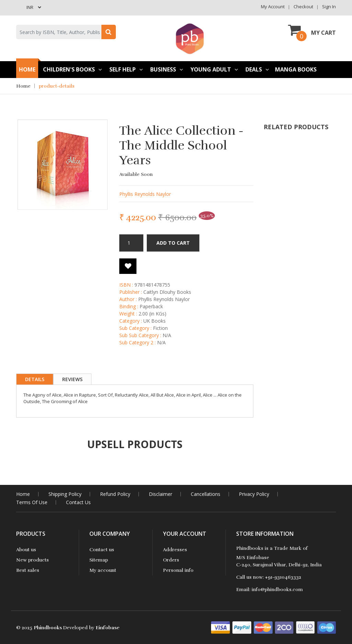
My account (103, 570)
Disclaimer (161, 494)
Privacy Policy (254, 494)
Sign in (329, 7)
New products (32, 560)
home (23, 494)
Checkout (303, 7)
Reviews (72, 379)
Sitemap (99, 560)
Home (27, 69)
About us (26, 550)
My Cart (312, 30)
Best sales (28, 570)
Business (167, 69)
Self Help (126, 69)
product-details (57, 86)
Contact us (102, 550)
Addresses (175, 550)
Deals (257, 69)
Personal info (178, 570)
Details (35, 379)
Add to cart (173, 243)
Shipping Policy (65, 494)
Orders (171, 560)
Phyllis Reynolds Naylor (145, 194)
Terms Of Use (32, 502)
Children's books (72, 69)
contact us (78, 502)
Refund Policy (115, 494)
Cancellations (206, 494)
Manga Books (296, 69)
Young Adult (214, 69)
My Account (273, 7)
